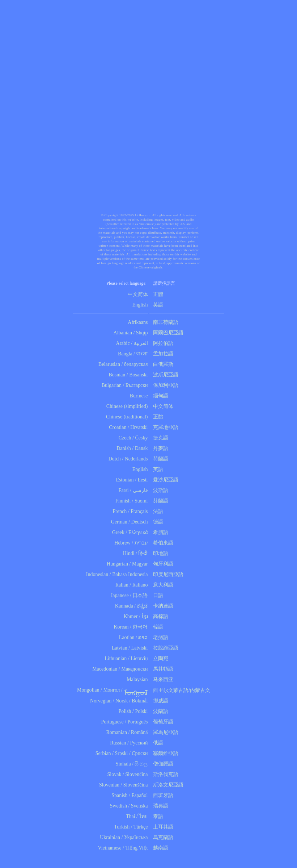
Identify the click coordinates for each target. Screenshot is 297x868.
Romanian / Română (127, 732)
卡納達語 (162, 606)
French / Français (130, 511)
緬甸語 (159, 396)
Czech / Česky (133, 438)
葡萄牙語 (162, 722)
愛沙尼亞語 (164, 480)
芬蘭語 (159, 501)
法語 (156, 511)
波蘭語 (159, 711)
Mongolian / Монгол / (112, 690)
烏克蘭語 (162, 837)
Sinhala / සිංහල (132, 764)
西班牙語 (162, 795)
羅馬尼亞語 (164, 732)
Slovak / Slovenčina (128, 774)
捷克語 (159, 438)
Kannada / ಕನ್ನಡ (131, 606)
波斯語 (159, 490)
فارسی (140, 490)
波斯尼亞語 (164, 375)
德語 (156, 522)
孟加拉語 (162, 354)
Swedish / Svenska (129, 806)
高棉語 (159, 616)
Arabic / (124, 343)
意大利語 (162, 585)
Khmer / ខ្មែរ (136, 616)
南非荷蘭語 (164, 322)
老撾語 (159, 637)
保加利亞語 (164, 385)
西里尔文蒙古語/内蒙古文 (180, 690)
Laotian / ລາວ (133, 637)
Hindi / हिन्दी (135, 553)
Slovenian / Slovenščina (124, 785)
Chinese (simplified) (127, 406)
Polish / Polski (133, 711)
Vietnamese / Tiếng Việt (123, 848)
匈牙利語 (162, 564)
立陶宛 (159, 658)
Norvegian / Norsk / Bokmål (119, 701)
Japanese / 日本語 (129, 595)
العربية (141, 343)
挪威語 (159, 701)
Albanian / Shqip (131, 333)
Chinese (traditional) (127, 417)
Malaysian (137, 679)
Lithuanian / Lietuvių (126, 658)
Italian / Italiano (131, 585)
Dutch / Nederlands (128, 459)
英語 (156, 305)
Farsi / (126, 490)
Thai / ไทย (137, 816)
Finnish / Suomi (131, 501)
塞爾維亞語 (164, 753)
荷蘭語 (159, 459)
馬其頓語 (162, 669)
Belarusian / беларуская (123, 364)
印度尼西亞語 (167, 574)
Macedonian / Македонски (120, 669)
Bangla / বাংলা (133, 354)
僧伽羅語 (162, 764)
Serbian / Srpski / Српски (122, 753)
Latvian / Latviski (130, 648)
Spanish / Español (130, 795)
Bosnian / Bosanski (128, 375)
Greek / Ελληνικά (130, 532)
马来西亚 (162, 679)
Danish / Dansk (132, 448)
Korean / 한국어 (131, 627)
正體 (158, 294)
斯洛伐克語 (164, 774)
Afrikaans (138, 322)
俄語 (156, 743)
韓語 (156, 627)
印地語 (159, 553)
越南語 (159, 848)
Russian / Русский (129, 743)
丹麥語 (159, 448)
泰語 (156, 816)
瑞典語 (159, 806)
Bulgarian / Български (125, 385)
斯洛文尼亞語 (167, 785)
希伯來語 (162, 543)
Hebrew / (124, 543)
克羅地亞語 (164, 427)
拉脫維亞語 (164, 648)
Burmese (139, 396)
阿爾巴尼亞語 (167, 333)
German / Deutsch (130, 522)
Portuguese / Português (124, 722)
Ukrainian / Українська (124, 837)
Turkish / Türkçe (131, 827)
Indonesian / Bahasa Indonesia (117, 574)
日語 (156, 595)
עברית (141, 543)
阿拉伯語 (162, 343)
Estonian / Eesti (132, 480)
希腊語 (159, 532)
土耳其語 (162, 827)
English (140, 305)
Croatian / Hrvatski (128, 427)
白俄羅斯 (162, 364)
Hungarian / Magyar (127, 564)
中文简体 (138, 294)
